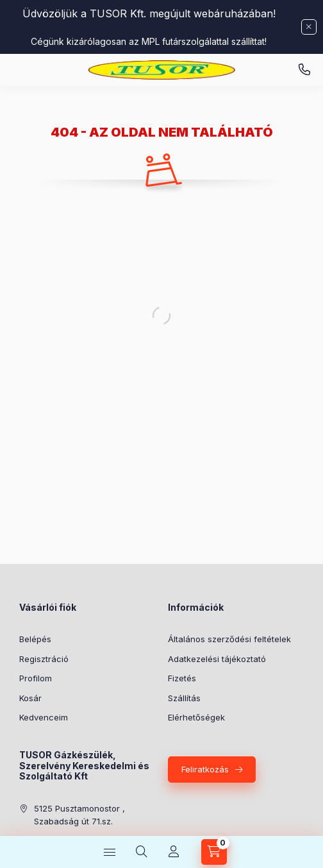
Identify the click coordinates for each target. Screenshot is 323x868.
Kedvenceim (44, 717)
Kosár (30, 698)
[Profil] (174, 852)
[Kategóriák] (110, 852)
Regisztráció (44, 659)
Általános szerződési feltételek (229, 639)
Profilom (36, 678)
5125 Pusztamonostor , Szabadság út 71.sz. (79, 815)
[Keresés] (142, 852)
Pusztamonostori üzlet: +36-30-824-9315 (304, 70)
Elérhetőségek (196, 717)
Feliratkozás (205, 769)
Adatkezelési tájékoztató (217, 659)
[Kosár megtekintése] (214, 852)
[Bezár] (309, 27)
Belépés (35, 639)
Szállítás (184, 698)
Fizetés (182, 678)
